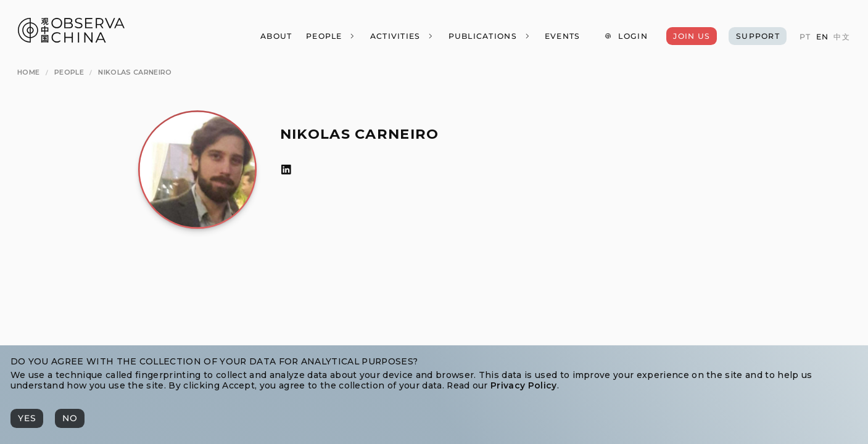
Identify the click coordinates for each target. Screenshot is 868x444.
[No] (70, 418)
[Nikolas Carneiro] (135, 72)
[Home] (28, 72)
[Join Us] (692, 36)
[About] (276, 36)
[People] (331, 36)
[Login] (626, 36)
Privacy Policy (523, 385)
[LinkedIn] (286, 170)
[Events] (562, 36)
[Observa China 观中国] (71, 39)
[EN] (822, 37)
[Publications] (489, 36)
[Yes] (27, 418)
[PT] (805, 37)
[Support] (757, 36)
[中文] (841, 37)
